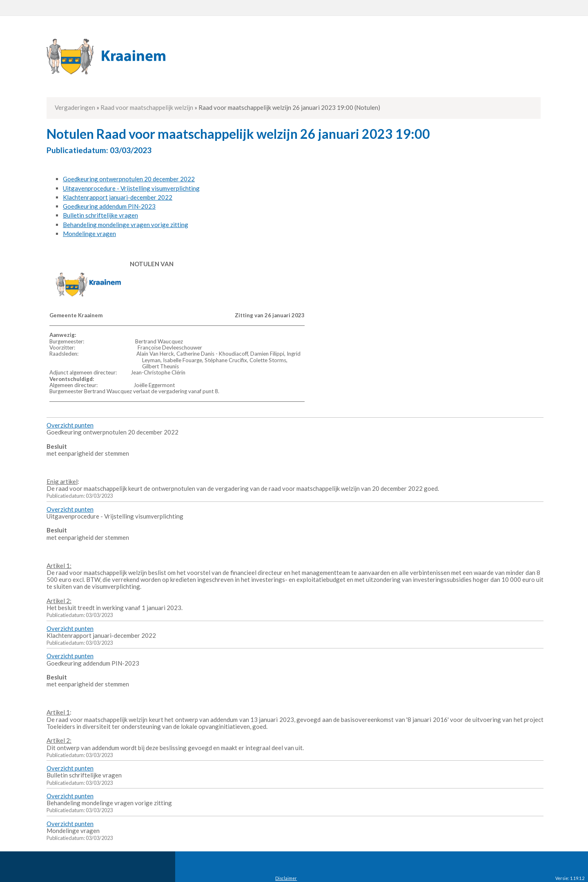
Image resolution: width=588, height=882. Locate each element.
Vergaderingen (75, 107)
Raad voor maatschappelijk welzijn (147, 107)
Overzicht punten (70, 425)
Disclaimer (286, 878)
